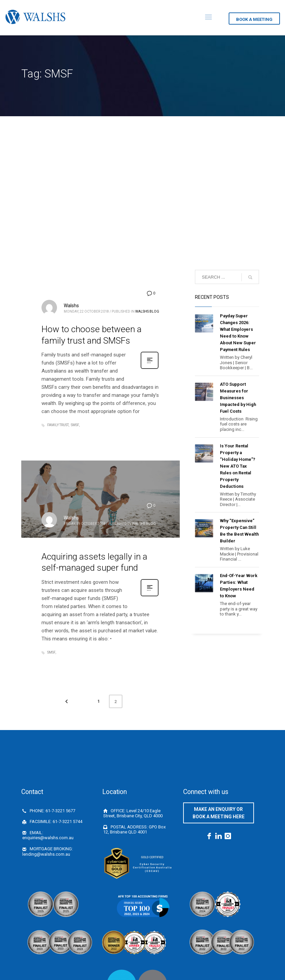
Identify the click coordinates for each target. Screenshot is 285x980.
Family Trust (58, 425)
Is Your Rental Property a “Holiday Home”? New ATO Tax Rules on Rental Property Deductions (238, 466)
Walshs (71, 306)
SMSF (75, 425)
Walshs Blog (147, 311)
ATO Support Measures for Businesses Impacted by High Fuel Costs (238, 398)
